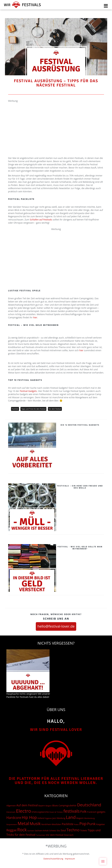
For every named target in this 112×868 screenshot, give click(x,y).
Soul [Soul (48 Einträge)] (63, 830)
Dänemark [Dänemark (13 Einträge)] (11, 812)
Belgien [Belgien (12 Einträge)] (49, 806)
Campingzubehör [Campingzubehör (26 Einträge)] (68, 805)
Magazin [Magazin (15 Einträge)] (80, 818)
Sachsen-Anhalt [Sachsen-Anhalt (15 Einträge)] (42, 831)
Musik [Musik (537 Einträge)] (35, 824)
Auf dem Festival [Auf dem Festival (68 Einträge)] (27, 805)
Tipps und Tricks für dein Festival (33, 409)
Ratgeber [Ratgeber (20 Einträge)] (101, 824)
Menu (104, 860)
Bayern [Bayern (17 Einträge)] (42, 806)
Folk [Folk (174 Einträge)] (83, 811)
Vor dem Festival (55, 409)
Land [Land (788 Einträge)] (71, 817)
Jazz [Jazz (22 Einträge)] (54, 818)
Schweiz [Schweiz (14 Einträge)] (53, 830)
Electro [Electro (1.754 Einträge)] (23, 811)
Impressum (70, 859)
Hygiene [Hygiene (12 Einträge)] (48, 818)
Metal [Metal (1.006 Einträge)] (23, 823)
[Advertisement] (56, 125)
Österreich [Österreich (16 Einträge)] (69, 835)
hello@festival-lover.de (56, 626)
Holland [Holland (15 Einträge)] (41, 818)
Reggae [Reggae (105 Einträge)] (12, 830)
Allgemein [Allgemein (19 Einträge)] (11, 806)
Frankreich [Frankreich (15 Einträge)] (92, 812)
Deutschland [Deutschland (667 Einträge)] (89, 805)
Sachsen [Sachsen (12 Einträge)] (31, 831)
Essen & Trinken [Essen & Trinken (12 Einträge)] (56, 812)
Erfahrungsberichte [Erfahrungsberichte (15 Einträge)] (40, 812)
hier (35, 317)
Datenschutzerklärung (53, 859)
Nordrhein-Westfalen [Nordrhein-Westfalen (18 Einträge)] (51, 824)
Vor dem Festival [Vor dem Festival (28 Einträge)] (55, 835)
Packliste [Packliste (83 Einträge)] (68, 824)
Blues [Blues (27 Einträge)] (55, 805)
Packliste (15, 409)
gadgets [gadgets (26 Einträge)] (101, 812)
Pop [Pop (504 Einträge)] (83, 824)
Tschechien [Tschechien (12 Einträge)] (41, 835)
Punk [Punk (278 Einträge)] (91, 824)
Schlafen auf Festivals (41, 220)
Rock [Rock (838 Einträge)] (22, 830)
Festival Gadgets (28, 391)
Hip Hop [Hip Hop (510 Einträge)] (29, 817)
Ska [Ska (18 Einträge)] (58, 830)
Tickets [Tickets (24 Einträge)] (84, 830)
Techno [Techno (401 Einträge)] (73, 830)
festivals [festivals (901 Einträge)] (72, 811)
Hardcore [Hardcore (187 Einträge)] (14, 818)
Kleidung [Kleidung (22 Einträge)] (61, 818)
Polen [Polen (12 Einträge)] (76, 824)
